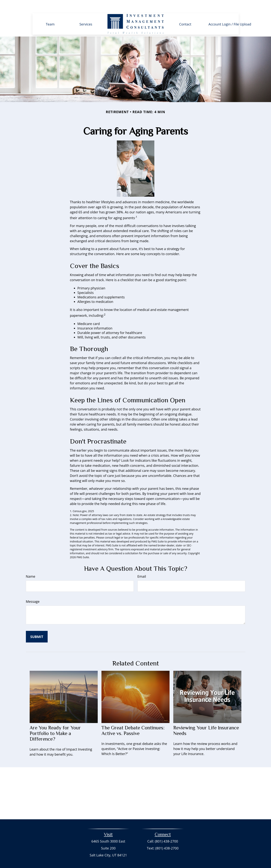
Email (142, 565)
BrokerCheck (169, 858)
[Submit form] (37, 625)
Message (33, 590)
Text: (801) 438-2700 (163, 837)
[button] (50, 13)
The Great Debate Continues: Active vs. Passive (133, 719)
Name (31, 565)
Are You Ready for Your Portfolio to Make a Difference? (55, 722)
